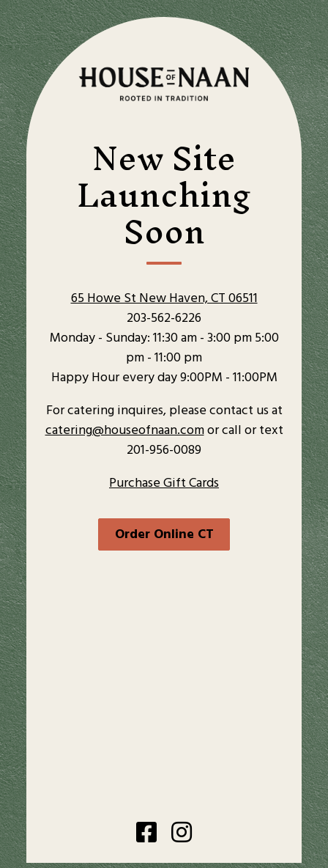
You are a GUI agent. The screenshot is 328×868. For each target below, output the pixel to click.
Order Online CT (164, 535)
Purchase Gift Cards (164, 483)
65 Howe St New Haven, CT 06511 (164, 299)
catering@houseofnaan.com (125, 431)
